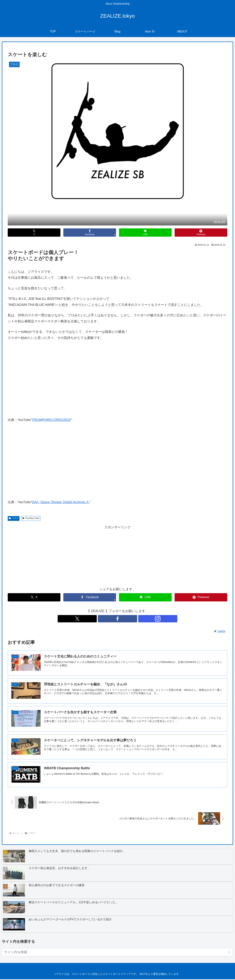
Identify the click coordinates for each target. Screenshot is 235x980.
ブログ (14, 518)
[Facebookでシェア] (90, 233)
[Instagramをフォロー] (126, 619)
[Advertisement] (117, 556)
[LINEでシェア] (145, 233)
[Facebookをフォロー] (117, 619)
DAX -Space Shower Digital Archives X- (61, 502)
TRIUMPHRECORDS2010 (51, 420)
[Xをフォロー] (109, 619)
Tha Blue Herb (31, 518)
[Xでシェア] (34, 233)
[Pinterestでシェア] (201, 233)
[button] (229, 953)
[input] (117, 953)
